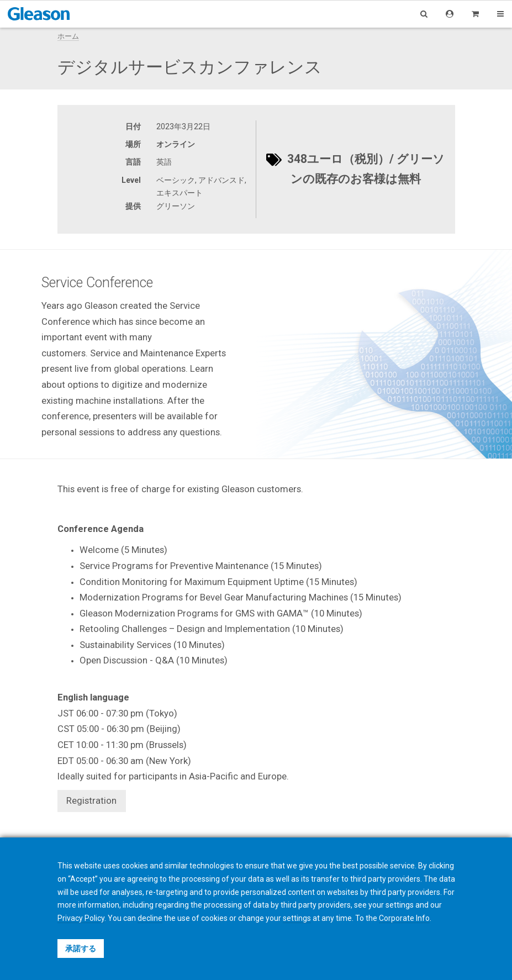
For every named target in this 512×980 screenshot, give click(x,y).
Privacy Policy (81, 918)
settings (297, 918)
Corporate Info (404, 918)
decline (150, 918)
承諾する (81, 949)
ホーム (68, 36)
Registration (91, 800)
